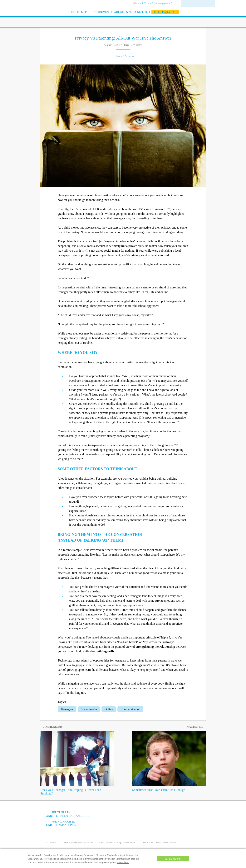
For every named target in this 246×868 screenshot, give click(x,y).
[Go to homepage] (37, 17)
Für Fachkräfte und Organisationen (61, 823)
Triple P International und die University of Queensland (98, 842)
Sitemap (51, 842)
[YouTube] (168, 815)
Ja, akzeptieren (173, 859)
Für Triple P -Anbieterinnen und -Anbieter (68, 814)
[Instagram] (179, 815)
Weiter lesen (123, 862)
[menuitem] (154, 4)
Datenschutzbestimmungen (158, 842)
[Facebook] (158, 815)
